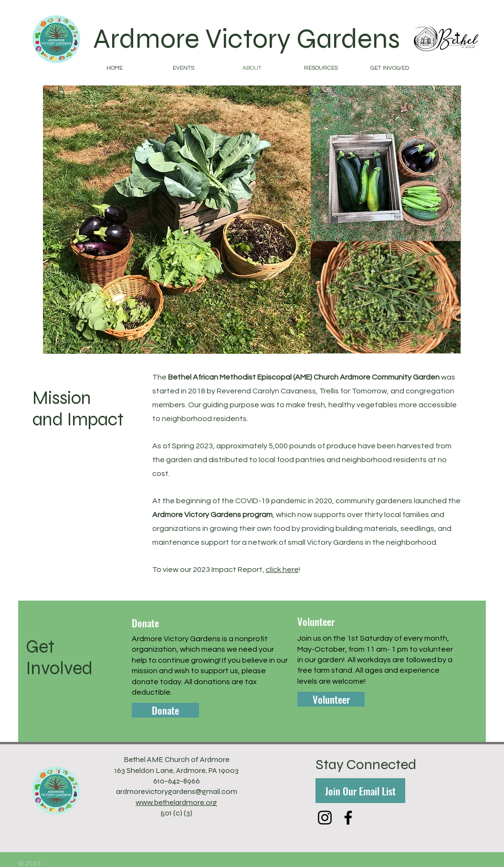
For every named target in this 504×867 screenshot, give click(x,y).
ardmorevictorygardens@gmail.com (177, 791)
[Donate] (165, 710)
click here (282, 570)
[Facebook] (348, 818)
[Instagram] (325, 818)
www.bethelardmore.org (176, 802)
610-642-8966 (177, 781)
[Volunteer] (331, 699)
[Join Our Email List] (360, 791)
